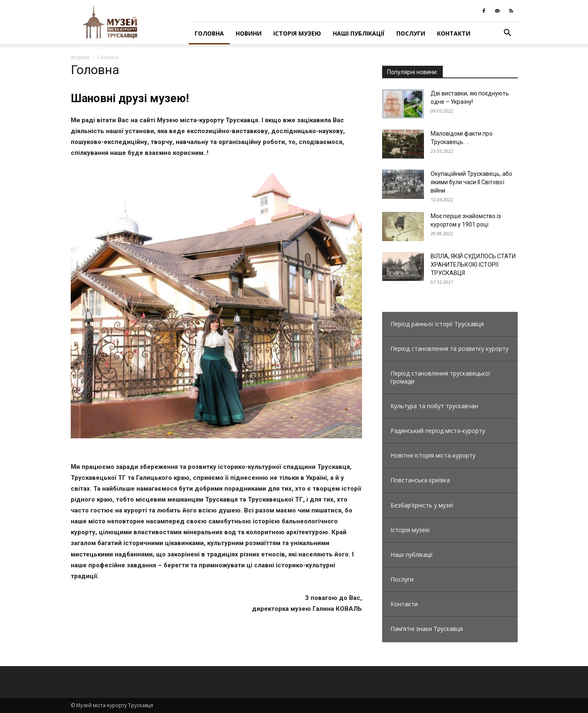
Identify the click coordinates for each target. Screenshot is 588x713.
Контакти (454, 33)
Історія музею (297, 33)
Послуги (411, 33)
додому (80, 57)
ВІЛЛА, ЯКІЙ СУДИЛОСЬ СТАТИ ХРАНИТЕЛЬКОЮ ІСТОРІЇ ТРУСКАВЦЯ (473, 265)
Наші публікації (359, 33)
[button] (508, 34)
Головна (209, 33)
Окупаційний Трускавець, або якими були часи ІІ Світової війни (471, 182)
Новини (249, 33)
